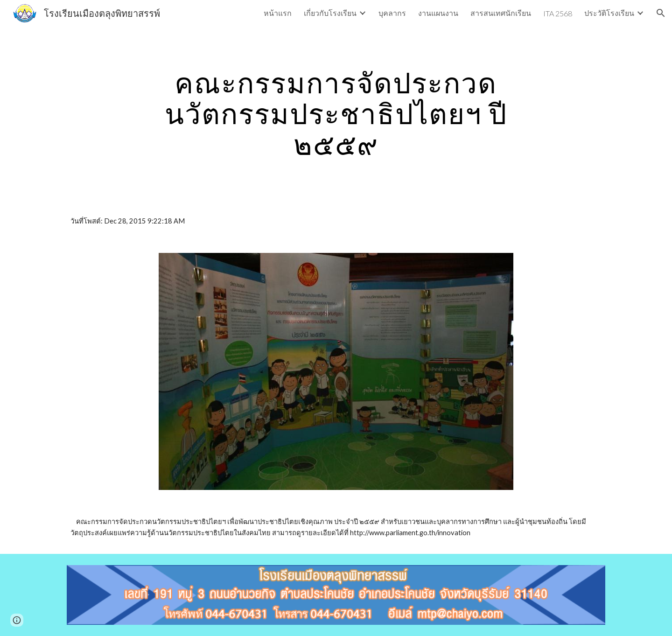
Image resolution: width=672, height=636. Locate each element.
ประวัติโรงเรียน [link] (609, 13)
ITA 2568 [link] (558, 13)
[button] (661, 13)
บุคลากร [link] (392, 13)
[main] (336, 113)
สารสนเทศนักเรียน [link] (501, 13)
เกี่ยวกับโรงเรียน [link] (330, 13)
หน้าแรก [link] (278, 13)
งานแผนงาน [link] (438, 13)
